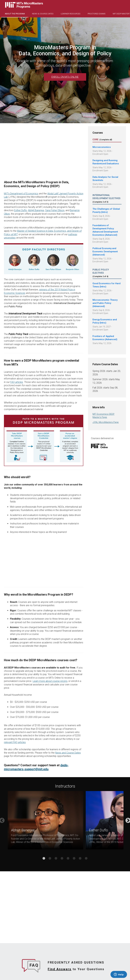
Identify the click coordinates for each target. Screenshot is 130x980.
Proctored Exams (97, 14)
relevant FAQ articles (15, 742)
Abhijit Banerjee (36, 210)
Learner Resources (71, 14)
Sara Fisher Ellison (55, 210)
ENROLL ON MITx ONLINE (65, 77)
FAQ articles (17, 382)
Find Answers (60, 969)
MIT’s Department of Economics (21, 194)
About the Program (15, 14)
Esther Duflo (20, 210)
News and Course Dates (68, 753)
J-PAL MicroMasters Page (106, 422)
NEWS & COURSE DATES (43, 14)
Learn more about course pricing (50, 681)
